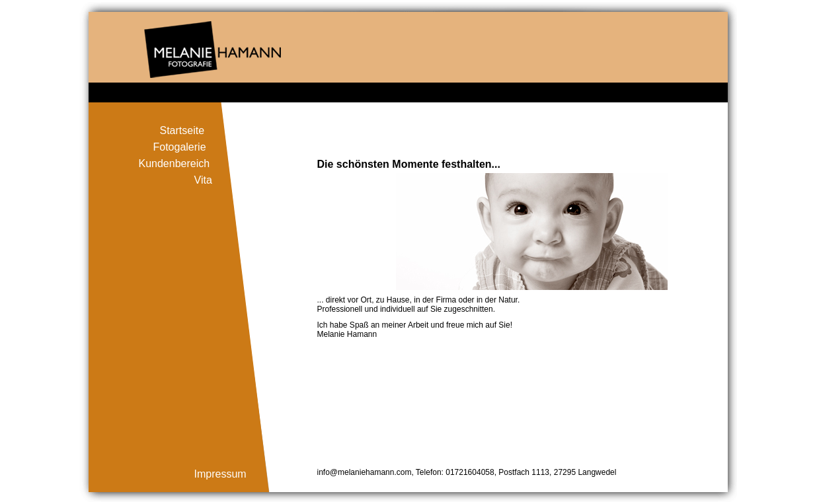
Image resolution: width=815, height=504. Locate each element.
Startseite (182, 130)
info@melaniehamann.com (365, 472)
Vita (203, 180)
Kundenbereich (175, 163)
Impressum (220, 474)
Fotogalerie (180, 147)
